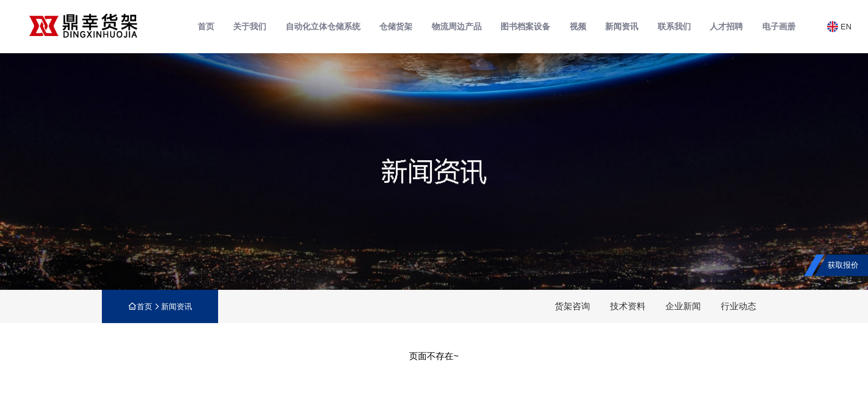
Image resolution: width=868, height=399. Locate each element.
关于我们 (250, 26)
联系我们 (674, 26)
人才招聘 (726, 26)
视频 (578, 26)
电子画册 (779, 26)
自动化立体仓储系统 (323, 26)
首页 (206, 26)
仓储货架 (396, 26)
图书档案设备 (525, 26)
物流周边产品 (457, 26)
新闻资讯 (622, 26)
